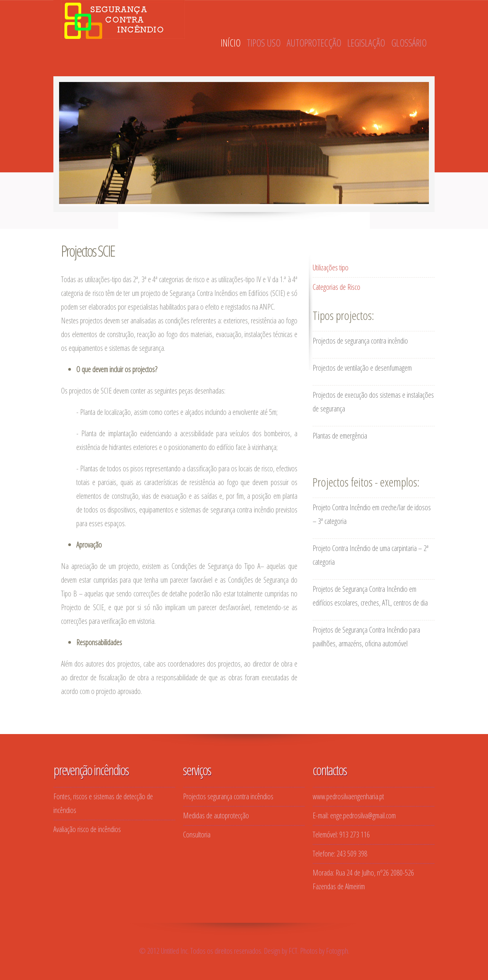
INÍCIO (231, 43)
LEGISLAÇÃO (366, 43)
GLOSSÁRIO (409, 43)
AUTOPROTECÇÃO (314, 43)
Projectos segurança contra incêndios (228, 796)
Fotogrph (337, 951)
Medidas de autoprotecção (216, 815)
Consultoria (197, 835)
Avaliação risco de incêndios (87, 829)
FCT (293, 951)
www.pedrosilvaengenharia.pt (348, 796)
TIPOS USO (264, 43)
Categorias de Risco (336, 287)
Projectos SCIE (88, 251)
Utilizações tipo (331, 267)
